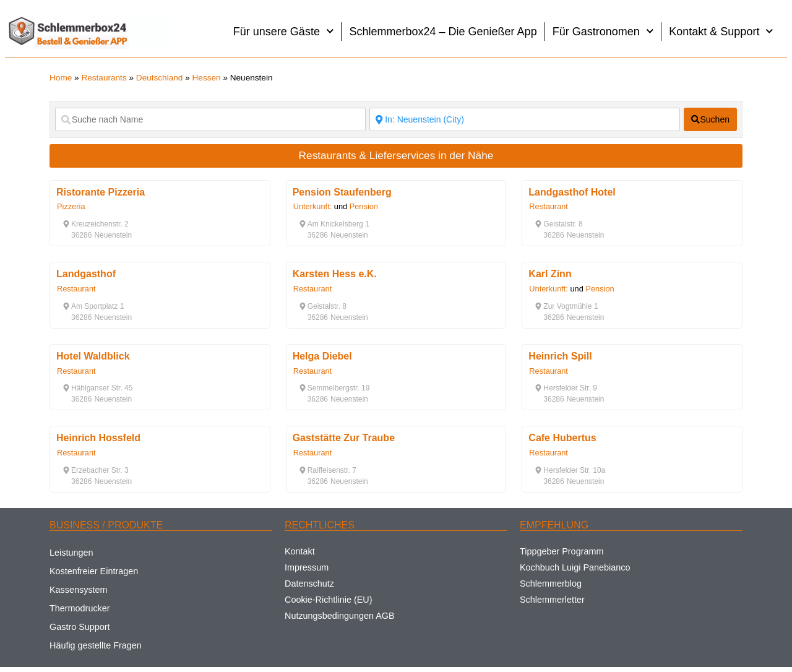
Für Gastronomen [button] (603, 31)
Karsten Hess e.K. (335, 274)
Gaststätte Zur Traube (344, 438)
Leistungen (71, 553)
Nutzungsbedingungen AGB (340, 616)
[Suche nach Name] (210, 119)
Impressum (307, 567)
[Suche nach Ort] (525, 119)
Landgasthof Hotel (572, 192)
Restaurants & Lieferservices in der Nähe (396, 155)
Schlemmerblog (551, 584)
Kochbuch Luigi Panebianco (575, 567)
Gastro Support (80, 627)
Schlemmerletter (552, 600)
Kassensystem (79, 590)
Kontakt (300, 551)
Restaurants (104, 78)
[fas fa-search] (710, 119)
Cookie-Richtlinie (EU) (329, 600)
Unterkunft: (313, 206)
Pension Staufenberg (342, 192)
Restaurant (549, 206)
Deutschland (160, 78)
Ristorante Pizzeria (101, 192)
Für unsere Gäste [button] (284, 31)
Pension (364, 206)
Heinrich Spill (560, 356)
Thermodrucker (80, 608)
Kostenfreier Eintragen (94, 571)
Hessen (207, 78)
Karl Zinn (550, 274)
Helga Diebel (322, 356)
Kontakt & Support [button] (721, 31)
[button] (96, 224)
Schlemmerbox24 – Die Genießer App (443, 32)
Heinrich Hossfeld (98, 438)
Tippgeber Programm (562, 551)
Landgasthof (86, 274)
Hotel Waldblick (93, 356)
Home (61, 78)
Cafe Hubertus (562, 438)
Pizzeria (71, 206)
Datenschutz (309, 584)
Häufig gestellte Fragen (96, 645)
